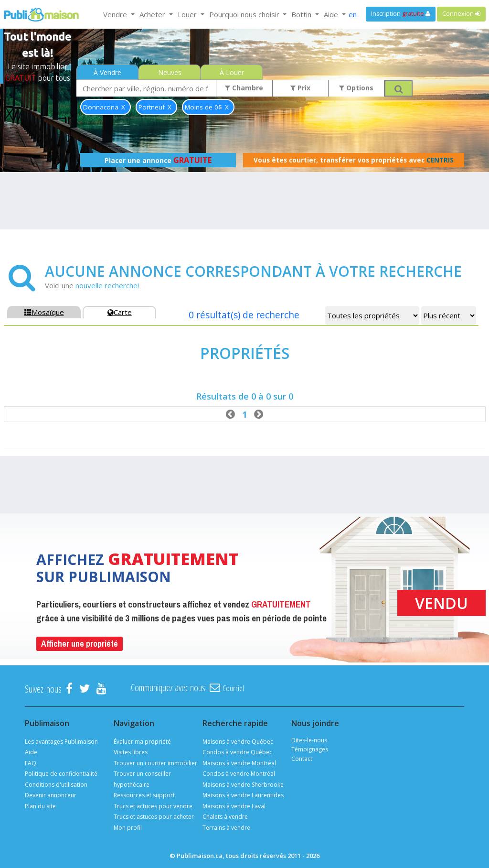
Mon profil (128, 828)
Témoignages (310, 749)
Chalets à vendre (225, 817)
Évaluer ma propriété (142, 742)
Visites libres (131, 752)
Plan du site (40, 806)
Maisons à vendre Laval (234, 806)
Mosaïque (44, 312)
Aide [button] (332, 14)
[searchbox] (146, 88)
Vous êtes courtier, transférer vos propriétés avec (354, 160)
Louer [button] (188, 14)
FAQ (31, 763)
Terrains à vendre (226, 828)
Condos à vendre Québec (237, 752)
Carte (120, 312)
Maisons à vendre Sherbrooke (243, 785)
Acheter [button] (153, 14)
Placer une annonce (158, 160)
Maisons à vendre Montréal (239, 763)
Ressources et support (144, 795)
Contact (302, 759)
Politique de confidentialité (61, 774)
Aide (31, 752)
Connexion (461, 14)
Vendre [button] (116, 14)
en (353, 14)
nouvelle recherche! (107, 285)
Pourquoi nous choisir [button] (245, 14)
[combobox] (146, 88)
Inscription (401, 14)
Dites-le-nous (309, 740)
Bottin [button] (302, 14)
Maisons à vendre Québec (238, 742)
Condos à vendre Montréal (239, 774)
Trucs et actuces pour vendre (153, 806)
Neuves (170, 72)
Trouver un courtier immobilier (155, 763)
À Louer (232, 72)
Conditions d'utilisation (56, 785)
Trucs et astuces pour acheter (154, 817)
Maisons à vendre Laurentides (243, 795)
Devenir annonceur (51, 795)
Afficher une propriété (80, 644)
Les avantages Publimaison (61, 742)
